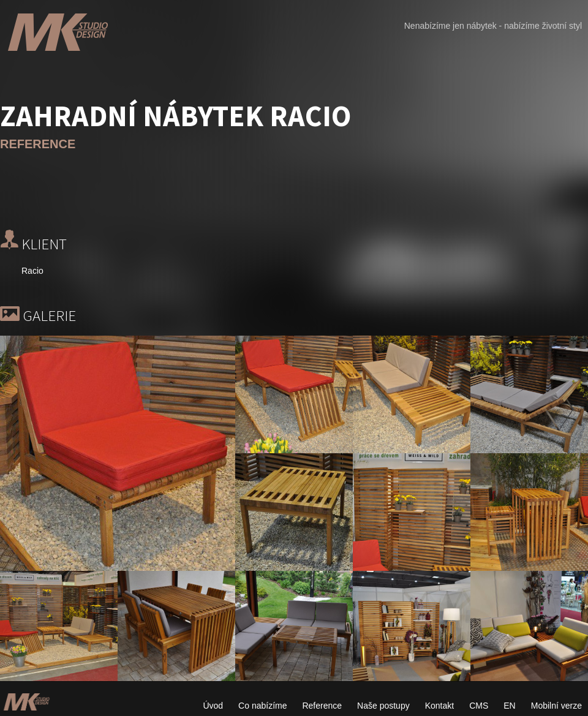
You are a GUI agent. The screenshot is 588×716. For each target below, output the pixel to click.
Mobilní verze (556, 706)
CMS (479, 706)
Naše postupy (383, 706)
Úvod (213, 706)
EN (509, 706)
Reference (322, 706)
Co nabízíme (262, 706)
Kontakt (439, 706)
